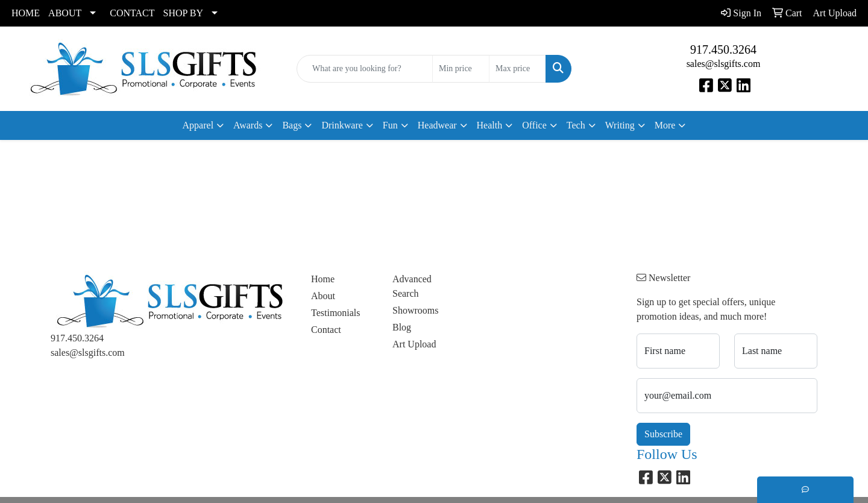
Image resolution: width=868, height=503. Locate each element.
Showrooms (415, 310)
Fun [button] (390, 125)
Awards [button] (248, 125)
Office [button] (534, 125)
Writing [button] (620, 125)
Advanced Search (412, 286)
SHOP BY (184, 13)
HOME (26, 13)
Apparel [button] (198, 125)
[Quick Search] (365, 69)
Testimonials (336, 313)
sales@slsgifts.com (724, 64)
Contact (326, 330)
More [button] (665, 125)
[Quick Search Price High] (517, 69)
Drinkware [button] (342, 125)
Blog (402, 327)
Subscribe (663, 434)
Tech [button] (576, 125)
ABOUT (65, 13)
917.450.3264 (723, 49)
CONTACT (132, 13)
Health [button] (490, 125)
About (323, 296)
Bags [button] (292, 125)
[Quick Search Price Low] (461, 69)
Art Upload (414, 344)
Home (323, 279)
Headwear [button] (437, 125)
